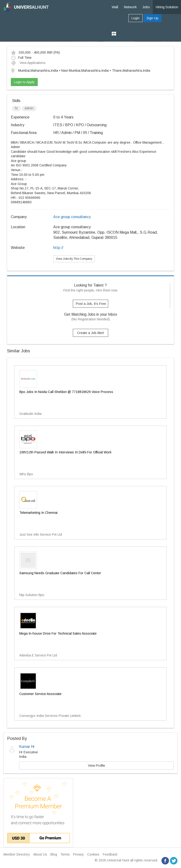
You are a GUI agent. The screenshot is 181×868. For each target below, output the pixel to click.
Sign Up (152, 18)
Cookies (93, 854)
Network (130, 7)
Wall (115, 7)
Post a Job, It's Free (91, 304)
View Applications (28, 63)
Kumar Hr (27, 747)
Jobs (146, 7)
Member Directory (17, 854)
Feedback (110, 854)
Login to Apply (24, 82)
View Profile (97, 766)
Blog (54, 854)
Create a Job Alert (90, 333)
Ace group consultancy (72, 217)
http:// (58, 248)
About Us (40, 854)
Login (136, 18)
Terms (65, 854)
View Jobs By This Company (74, 259)
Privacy (78, 854)
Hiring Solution (167, 7)
